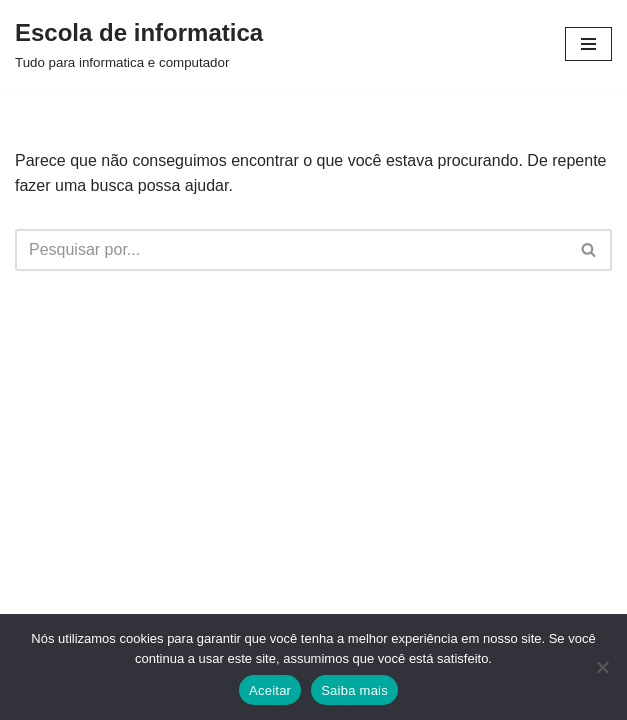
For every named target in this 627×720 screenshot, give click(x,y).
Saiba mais (354, 690)
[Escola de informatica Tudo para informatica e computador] (139, 44)
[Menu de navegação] (588, 44)
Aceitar (270, 690)
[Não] (602, 667)
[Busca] (291, 250)
